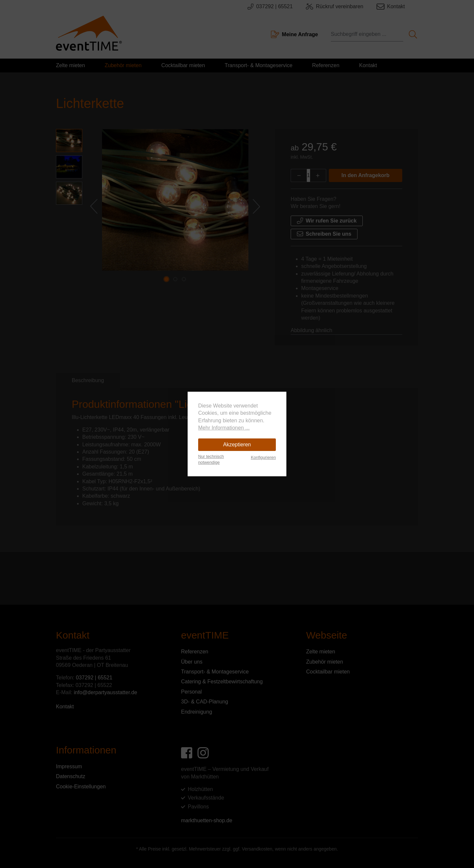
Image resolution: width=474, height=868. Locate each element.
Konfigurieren (263, 457)
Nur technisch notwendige (211, 459)
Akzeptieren (237, 445)
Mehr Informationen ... (224, 428)
